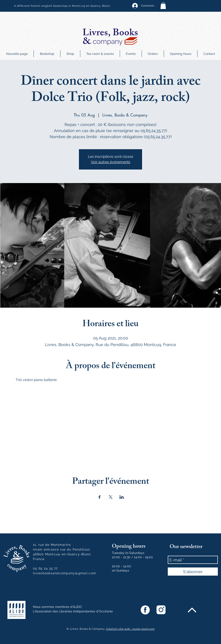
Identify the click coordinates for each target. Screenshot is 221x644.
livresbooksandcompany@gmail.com (64, 573)
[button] (163, 6)
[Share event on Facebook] (100, 497)
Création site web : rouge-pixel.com (130, 629)
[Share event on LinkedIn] (122, 497)
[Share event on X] (111, 497)
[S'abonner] (193, 572)
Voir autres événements (111, 162)
